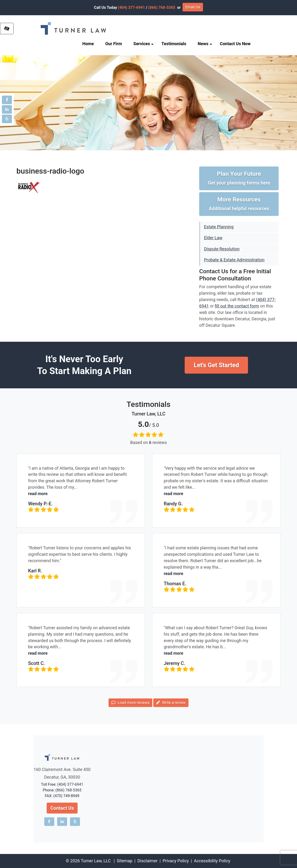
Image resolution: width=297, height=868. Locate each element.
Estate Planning (219, 227)
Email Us (193, 7)
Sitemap (124, 861)
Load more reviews (130, 703)
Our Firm (114, 44)
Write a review (171, 703)
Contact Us (62, 808)
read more (38, 494)
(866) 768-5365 (162, 7)
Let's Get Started (216, 365)
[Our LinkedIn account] (7, 109)
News (205, 44)
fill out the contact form (237, 306)
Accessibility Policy (212, 861)
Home (88, 44)
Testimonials (174, 44)
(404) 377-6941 (131, 7)
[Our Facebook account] (7, 100)
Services (144, 44)
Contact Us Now (235, 44)
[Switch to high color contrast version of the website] (7, 29)
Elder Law (213, 238)
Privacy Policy (176, 861)
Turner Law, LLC (96, 861)
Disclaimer (148, 861)
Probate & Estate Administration (234, 260)
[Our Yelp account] (7, 119)
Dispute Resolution (222, 249)
